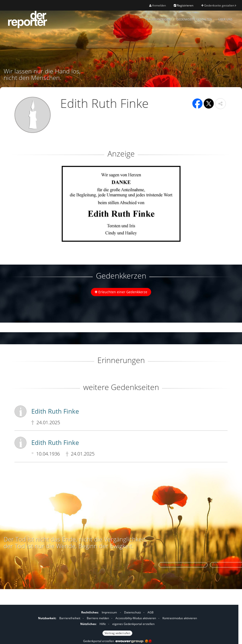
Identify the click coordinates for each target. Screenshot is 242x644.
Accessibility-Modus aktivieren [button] (136, 618)
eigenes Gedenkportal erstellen (133, 624)
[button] (220, 104)
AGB (151, 612)
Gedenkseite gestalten (219, 5)
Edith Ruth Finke (55, 411)
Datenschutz (133, 612)
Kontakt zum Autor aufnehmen (183, 565)
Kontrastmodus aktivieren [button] (180, 618)
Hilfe (103, 624)
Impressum (109, 612)
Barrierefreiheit (70, 618)
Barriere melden (98, 618)
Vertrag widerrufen (117, 633)
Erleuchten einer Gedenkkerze (121, 292)
